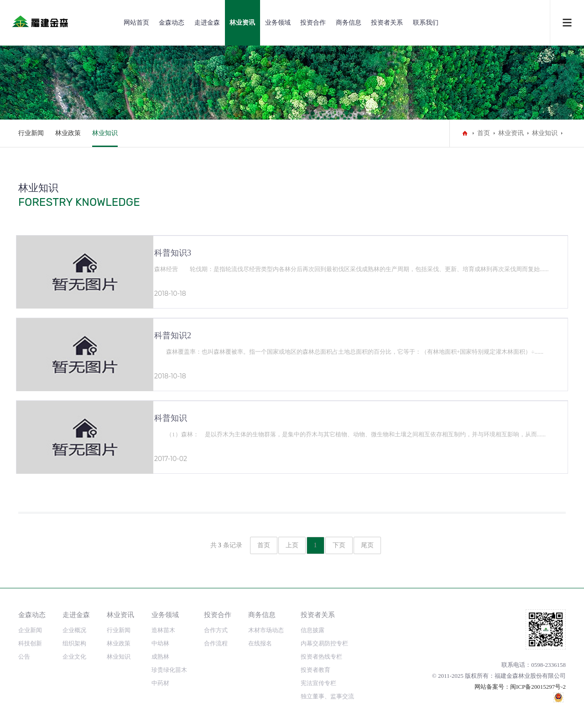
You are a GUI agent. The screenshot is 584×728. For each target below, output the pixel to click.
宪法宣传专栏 (318, 683)
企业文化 (74, 657)
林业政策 (68, 133)
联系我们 (426, 23)
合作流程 (216, 643)
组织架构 (74, 643)
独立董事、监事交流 (327, 696)
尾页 (367, 545)
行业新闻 (31, 133)
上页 (292, 545)
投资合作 (313, 23)
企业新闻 (30, 630)
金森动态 (172, 23)
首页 (484, 133)
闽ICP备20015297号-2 (538, 687)
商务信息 (349, 23)
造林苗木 (163, 630)
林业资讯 (242, 23)
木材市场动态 (266, 630)
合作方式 (216, 630)
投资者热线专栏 (321, 657)
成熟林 (160, 657)
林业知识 (105, 133)
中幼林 (160, 643)
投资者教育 (315, 670)
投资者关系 (387, 23)
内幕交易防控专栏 (324, 643)
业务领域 (278, 23)
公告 (24, 657)
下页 (339, 545)
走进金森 (207, 23)
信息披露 (313, 630)
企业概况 (74, 630)
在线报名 (260, 643)
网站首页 (136, 23)
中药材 (160, 683)
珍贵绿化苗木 (169, 670)
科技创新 (30, 643)
